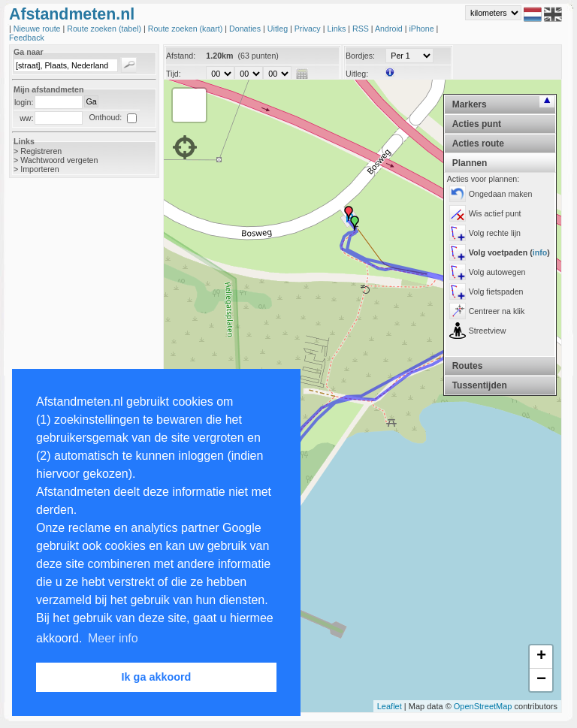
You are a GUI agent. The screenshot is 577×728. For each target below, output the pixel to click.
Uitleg (279, 29)
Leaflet (390, 706)
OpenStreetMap (483, 706)
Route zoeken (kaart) (186, 29)
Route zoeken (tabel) (105, 29)
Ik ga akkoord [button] (157, 677)
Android (390, 29)
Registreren (41, 151)
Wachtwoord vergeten (59, 160)
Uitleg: (357, 74)
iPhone (422, 29)
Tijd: (174, 74)
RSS (362, 29)
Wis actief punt (495, 213)
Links (337, 29)
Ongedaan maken (501, 194)
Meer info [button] (113, 638)
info (540, 252)
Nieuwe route (38, 29)
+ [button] (541, 657)
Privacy (309, 29)
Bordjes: (360, 56)
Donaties (246, 29)
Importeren (40, 169)
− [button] (541, 680)
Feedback (27, 38)
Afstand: (181, 56)
